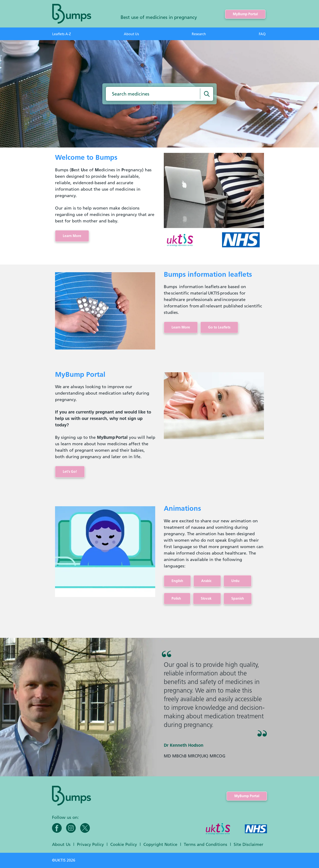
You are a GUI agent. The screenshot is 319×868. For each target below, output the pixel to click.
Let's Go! (70, 472)
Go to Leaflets (219, 327)
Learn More (72, 236)
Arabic (207, 581)
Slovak (207, 598)
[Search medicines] (207, 94)
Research (199, 34)
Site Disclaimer (248, 844)
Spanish (238, 598)
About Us (131, 34)
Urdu (238, 581)
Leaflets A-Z (62, 34)
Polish (177, 598)
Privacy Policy (90, 844)
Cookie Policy (124, 844)
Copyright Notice (160, 844)
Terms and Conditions (206, 844)
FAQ (262, 34)
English (177, 581)
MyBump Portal (245, 14)
